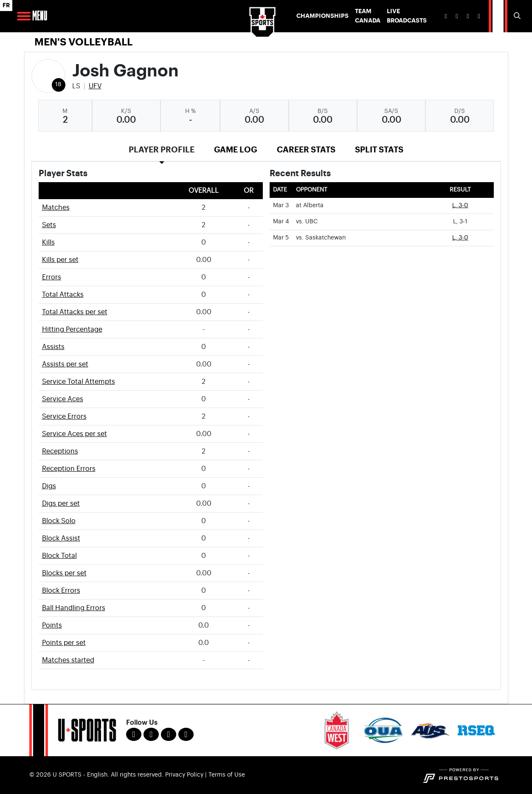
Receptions (60, 451)
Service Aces (63, 399)
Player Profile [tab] (162, 150)
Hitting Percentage (72, 329)
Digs (49, 486)
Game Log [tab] (236, 150)
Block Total (59, 556)
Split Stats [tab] (379, 150)
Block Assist (61, 538)
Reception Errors (69, 469)
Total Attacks (63, 295)
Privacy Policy (184, 775)
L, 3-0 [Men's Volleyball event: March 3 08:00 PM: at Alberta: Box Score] (460, 206)
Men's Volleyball (83, 42)
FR (6, 5)
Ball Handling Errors (74, 608)
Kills (48, 242)
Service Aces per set (75, 434)
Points (52, 625)
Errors (52, 277)
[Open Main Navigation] (24, 16)
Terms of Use (227, 775)
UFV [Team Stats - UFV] (95, 86)
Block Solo (59, 521)
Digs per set (61, 504)
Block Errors (61, 591)
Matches (56, 208)
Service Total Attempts (79, 382)
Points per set (64, 643)
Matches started (68, 660)
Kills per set (60, 260)
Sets (49, 225)
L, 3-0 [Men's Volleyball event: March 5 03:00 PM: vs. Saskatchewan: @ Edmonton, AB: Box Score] (460, 238)
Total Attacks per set (75, 312)
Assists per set (65, 364)
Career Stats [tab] (306, 150)
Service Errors (64, 417)
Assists (53, 347)
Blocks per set (64, 573)
